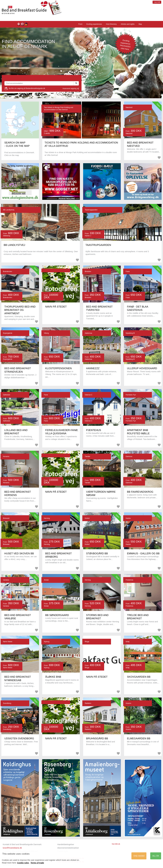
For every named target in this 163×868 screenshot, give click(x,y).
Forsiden (19, 24)
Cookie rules (23, 863)
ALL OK (156, 856)
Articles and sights (128, 24)
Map (140, 24)
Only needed (139, 856)
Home (26, 24)
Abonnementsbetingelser (68, 848)
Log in (157, 2)
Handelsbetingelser (66, 844)
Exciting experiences (94, 24)
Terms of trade (37, 863)
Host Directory (111, 24)
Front (23, 24)
